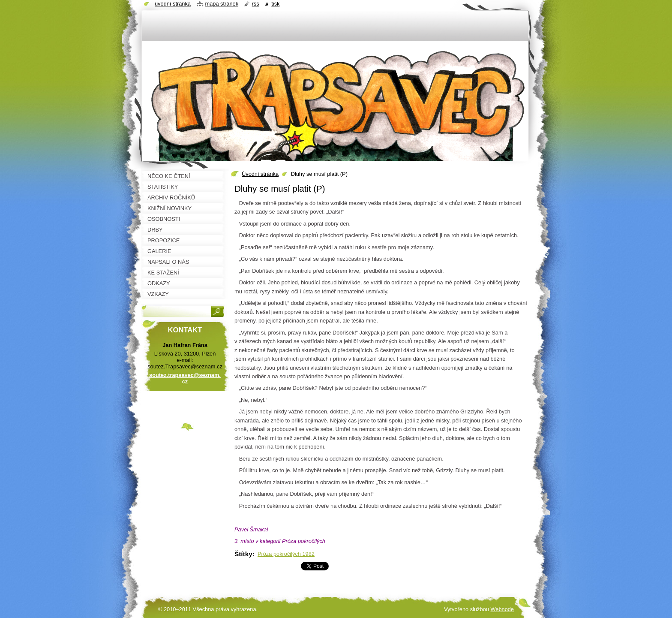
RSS (256, 4)
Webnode (502, 609)
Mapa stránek (222, 4)
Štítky (243, 554)
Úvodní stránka (260, 174)
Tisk (275, 4)
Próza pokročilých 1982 (286, 554)
